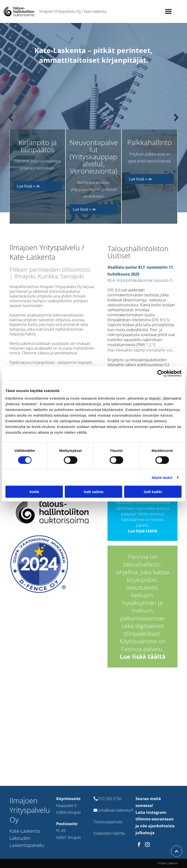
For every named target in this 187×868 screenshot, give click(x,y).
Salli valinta (94, 492)
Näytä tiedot (162, 477)
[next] (176, 118)
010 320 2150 (110, 799)
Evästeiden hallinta (109, 833)
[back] (11, 118)
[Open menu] (168, 11)
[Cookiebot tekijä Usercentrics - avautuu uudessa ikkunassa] (161, 374)
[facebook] (139, 845)
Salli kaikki (153, 492)
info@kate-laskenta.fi (116, 810)
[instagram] (147, 845)
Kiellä (34, 492)
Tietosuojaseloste (108, 822)
